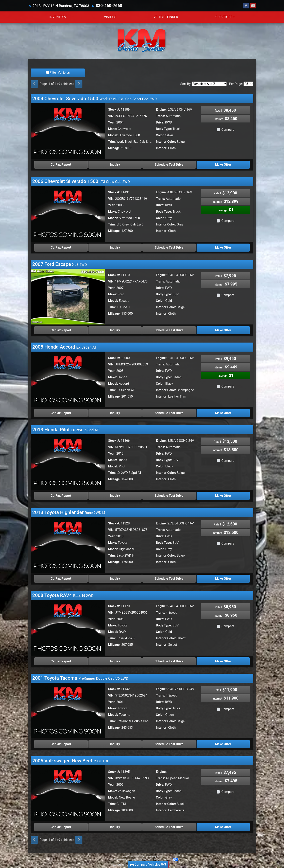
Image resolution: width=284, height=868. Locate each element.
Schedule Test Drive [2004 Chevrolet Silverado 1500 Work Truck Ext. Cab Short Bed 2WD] (169, 164)
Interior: (162, 148)
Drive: (160, 122)
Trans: (160, 116)
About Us (133, 856)
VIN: (111, 116)
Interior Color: (166, 141)
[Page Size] (248, 84)
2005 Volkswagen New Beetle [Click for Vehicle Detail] (70, 761)
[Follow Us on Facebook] (246, 6)
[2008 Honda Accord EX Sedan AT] (68, 379)
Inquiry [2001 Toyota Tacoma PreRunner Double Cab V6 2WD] (115, 744)
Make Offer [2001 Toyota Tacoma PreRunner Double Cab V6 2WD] (223, 744)
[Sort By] (209, 84)
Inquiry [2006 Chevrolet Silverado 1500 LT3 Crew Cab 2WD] (115, 247)
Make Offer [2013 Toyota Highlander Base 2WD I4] (223, 578)
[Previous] (34, 84)
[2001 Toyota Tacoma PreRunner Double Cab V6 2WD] (68, 710)
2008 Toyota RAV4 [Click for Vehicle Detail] (63, 595)
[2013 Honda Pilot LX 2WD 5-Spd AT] (68, 462)
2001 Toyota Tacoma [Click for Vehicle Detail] (80, 678)
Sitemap (147, 859)
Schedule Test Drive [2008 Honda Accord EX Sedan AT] (169, 413)
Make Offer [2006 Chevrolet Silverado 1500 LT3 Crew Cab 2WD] (223, 247)
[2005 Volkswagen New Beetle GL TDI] (68, 793)
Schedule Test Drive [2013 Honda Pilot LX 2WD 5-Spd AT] (169, 495)
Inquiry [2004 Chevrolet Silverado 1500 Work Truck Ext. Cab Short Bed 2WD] (115, 164)
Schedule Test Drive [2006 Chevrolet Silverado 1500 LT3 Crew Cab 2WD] (169, 247)
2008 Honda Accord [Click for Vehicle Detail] (64, 347)
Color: (160, 135)
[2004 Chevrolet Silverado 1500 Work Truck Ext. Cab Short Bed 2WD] (68, 131)
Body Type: (164, 129)
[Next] (79, 84)
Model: (113, 135)
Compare (228, 129)
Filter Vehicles (58, 72)
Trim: (112, 141)
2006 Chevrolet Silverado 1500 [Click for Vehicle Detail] (81, 181)
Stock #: (114, 109)
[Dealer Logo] (142, 41)
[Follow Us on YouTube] (253, 6)
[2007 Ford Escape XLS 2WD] (68, 296)
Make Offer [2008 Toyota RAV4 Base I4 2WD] (223, 661)
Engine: (161, 109)
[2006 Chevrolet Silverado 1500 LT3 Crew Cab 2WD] (68, 213)
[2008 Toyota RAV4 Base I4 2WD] (68, 627)
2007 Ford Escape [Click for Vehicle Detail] (60, 264)
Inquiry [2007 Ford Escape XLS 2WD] (115, 330)
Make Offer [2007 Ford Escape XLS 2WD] (223, 330)
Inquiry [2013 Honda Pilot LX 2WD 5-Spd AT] (115, 495)
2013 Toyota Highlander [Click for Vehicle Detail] (69, 512)
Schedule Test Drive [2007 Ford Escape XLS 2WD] (169, 330)
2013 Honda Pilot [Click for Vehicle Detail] (66, 429)
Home (125, 856)
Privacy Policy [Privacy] (156, 856)
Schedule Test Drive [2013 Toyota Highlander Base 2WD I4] (169, 578)
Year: (112, 122)
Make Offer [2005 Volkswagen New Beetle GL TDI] (223, 827)
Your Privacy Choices (165, 859)
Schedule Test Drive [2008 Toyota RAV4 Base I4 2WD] (169, 661)
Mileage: (114, 148)
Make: (113, 129)
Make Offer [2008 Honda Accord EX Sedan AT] (223, 413)
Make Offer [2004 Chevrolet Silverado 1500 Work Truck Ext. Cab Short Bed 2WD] (223, 164)
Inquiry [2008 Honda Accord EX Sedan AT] (115, 413)
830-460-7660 (107, 6)
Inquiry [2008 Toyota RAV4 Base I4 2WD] (115, 661)
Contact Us (143, 856)
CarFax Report (61, 164)
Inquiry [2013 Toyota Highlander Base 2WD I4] (115, 578)
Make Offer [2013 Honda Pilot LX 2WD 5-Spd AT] (223, 495)
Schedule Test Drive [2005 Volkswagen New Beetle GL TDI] (169, 827)
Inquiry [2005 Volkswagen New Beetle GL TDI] (115, 827)
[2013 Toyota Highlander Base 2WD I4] (68, 544)
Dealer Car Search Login (116, 859)
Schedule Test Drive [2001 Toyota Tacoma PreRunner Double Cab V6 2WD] (169, 744)
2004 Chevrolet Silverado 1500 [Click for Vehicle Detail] (95, 98)
